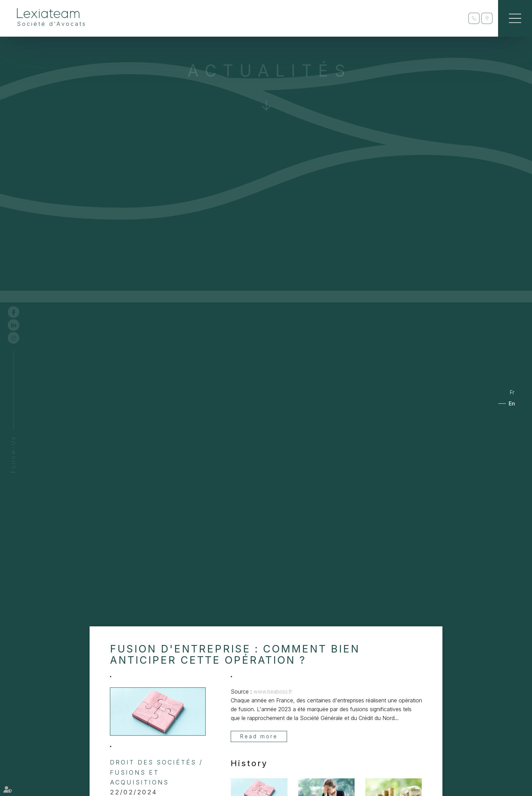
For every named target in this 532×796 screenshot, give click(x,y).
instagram (19, 338)
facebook (19, 312)
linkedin (19, 325)
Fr (511, 392)
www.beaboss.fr (274, 691)
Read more (259, 737)
